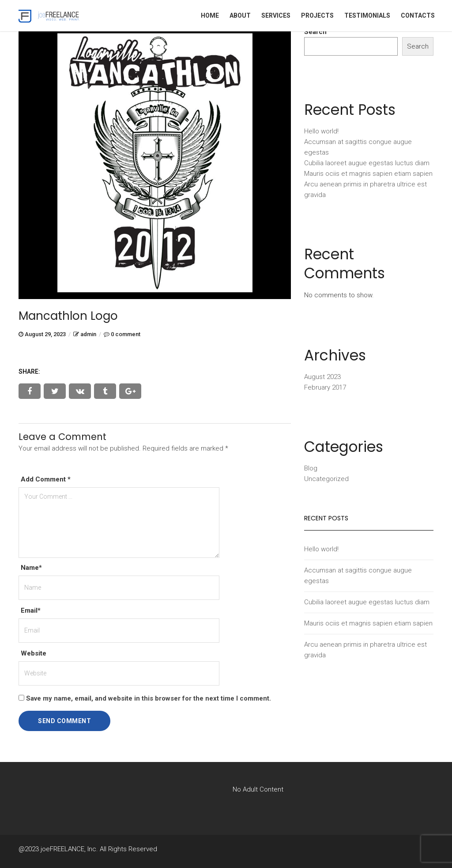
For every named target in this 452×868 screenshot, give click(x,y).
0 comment (126, 334)
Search (315, 32)
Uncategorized (326, 479)
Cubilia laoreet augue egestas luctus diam (367, 163)
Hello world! (321, 131)
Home (210, 15)
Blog (311, 468)
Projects (317, 15)
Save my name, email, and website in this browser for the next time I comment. (149, 698)
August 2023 (322, 377)
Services (276, 15)
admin (88, 334)
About (240, 15)
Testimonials (367, 15)
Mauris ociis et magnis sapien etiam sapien (368, 174)
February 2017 (325, 387)
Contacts (418, 15)
